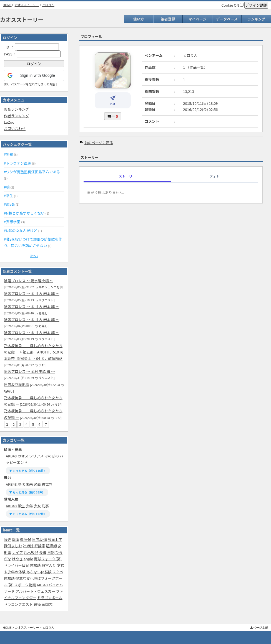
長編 (43, 552)
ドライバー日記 (17, 565)
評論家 (40, 546)
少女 (37, 506)
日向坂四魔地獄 (17, 384)
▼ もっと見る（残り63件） (27, 492)
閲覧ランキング (17, 109)
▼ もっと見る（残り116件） (28, 471)
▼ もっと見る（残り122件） (28, 514)
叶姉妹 (28, 546)
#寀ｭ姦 (9, 204)
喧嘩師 (52, 546)
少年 (29, 506)
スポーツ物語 (25, 585)
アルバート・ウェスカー (35, 591)
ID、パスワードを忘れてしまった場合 (30, 84)
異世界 (47, 484)
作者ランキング (17, 116)
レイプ (17, 552)
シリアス (36, 456)
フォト (214, 176)
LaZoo (9, 122)
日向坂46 (39, 539)
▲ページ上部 (259, 627)
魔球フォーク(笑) (48, 559)
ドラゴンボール (50, 598)
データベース (227, 19)
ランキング (256, 19)
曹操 (37, 604)
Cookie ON (232, 5)
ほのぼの (52, 456)
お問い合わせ (15, 128)
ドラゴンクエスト (18, 604)
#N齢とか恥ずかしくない (24, 213)
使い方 (138, 19)
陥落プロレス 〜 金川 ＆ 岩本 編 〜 (32, 293)
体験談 (35, 565)
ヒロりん (48, 5)
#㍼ (7, 187)
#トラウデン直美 (17, 163)
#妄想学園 (12, 222)
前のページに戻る (99, 143)
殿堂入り (49, 565)
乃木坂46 (31, 552)
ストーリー (127, 176)
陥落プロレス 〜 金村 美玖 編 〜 (29, 371)
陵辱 (7, 539)
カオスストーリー (27, 5)
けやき (17, 559)
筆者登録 (168, 19)
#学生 (8, 196)
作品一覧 (197, 67)
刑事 (45, 506)
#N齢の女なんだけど (21, 231)
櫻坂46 (26, 539)
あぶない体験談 (39, 572)
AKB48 (11, 456)
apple (28, 559)
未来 (29, 484)
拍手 (113, 116)
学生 (21, 506)
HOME (7, 5)
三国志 (47, 604)
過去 (37, 484)
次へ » (34, 256)
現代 (21, 484)
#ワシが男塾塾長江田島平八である (32, 172)
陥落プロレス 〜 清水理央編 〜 (29, 281)
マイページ (198, 19)
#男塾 (8, 154)
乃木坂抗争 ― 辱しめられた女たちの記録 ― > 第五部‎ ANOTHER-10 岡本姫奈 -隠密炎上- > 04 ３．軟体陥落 (34, 352)
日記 (51, 552)
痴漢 (16, 539)
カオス (23, 456)
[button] (34, 75)
